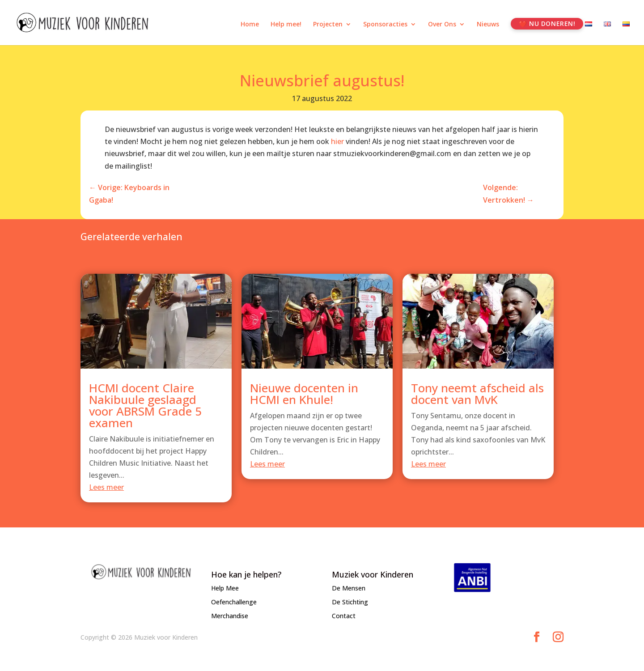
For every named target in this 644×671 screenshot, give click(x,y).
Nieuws (488, 25)
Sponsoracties (385, 25)
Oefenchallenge (234, 602)
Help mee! (286, 25)
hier (337, 141)
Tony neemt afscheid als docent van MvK (477, 398)
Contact (344, 616)
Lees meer (106, 493)
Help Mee (225, 588)
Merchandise (230, 616)
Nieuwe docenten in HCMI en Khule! (304, 398)
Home (250, 25)
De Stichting (350, 602)
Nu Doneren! (552, 23)
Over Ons (442, 25)
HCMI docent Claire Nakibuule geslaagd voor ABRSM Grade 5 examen (145, 410)
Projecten (328, 25)
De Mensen (349, 588)
